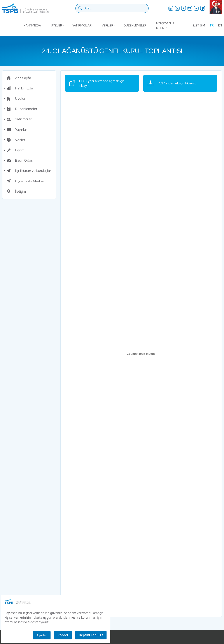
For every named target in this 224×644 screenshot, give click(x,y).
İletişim (199, 25)
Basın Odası (20, 160)
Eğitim (16, 149)
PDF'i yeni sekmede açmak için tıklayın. (99, 83)
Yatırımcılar (83, 25)
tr (212, 25)
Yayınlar (17, 129)
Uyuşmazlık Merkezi (165, 25)
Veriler (108, 25)
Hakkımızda (33, 25)
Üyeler (57, 25)
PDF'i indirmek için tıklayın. (173, 83)
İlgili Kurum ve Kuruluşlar (29, 170)
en (220, 25)
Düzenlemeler (135, 25)
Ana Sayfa (19, 77)
